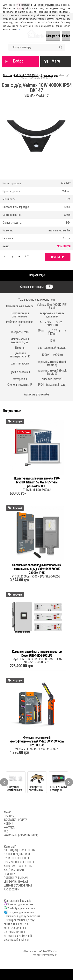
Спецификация (37, 275)
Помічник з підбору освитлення (22, 916)
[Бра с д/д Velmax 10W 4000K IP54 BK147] (36, 100)
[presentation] (4, 782)
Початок (8, 75)
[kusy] (12, 256)
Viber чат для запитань (20, 904)
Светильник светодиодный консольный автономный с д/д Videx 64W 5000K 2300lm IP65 (37, 569)
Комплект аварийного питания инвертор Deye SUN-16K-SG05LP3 (37, 654)
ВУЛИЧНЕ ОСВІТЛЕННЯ (26, 75)
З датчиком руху (49, 75)
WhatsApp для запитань (21, 908)
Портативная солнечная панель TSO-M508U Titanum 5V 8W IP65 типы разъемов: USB (37, 482)
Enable (66, 36)
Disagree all (53, 36)
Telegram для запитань (21, 912)
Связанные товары (37, 287)
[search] (60, 47)
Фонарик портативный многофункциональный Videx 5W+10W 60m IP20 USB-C (37, 741)
